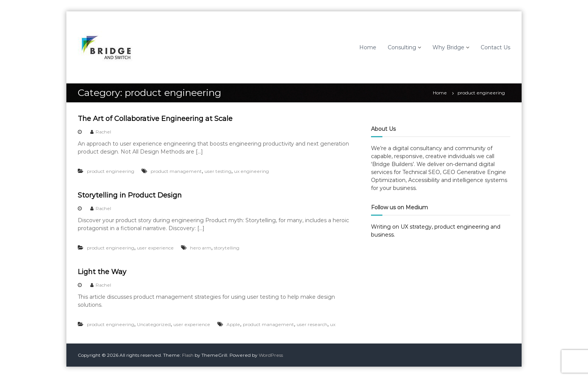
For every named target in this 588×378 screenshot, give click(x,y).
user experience (155, 248)
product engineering (111, 171)
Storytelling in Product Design (130, 195)
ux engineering (252, 171)
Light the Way (102, 272)
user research (312, 324)
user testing (218, 171)
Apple (233, 324)
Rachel (103, 132)
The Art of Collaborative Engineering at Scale (155, 119)
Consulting (402, 47)
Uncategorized (154, 324)
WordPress (271, 355)
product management (176, 171)
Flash (188, 355)
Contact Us (495, 47)
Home (368, 47)
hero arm (201, 248)
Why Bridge (448, 47)
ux (333, 324)
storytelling (227, 248)
